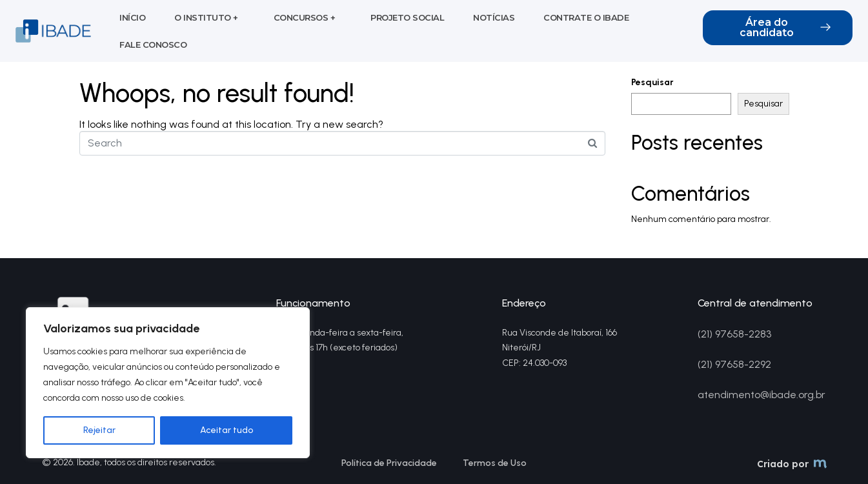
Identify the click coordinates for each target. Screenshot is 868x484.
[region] (168, 383)
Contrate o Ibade (586, 17)
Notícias (494, 17)
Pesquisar (652, 83)
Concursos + (305, 17)
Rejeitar (99, 430)
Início (132, 17)
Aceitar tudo (227, 430)
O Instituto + (206, 17)
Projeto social (407, 17)
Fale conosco (153, 45)
